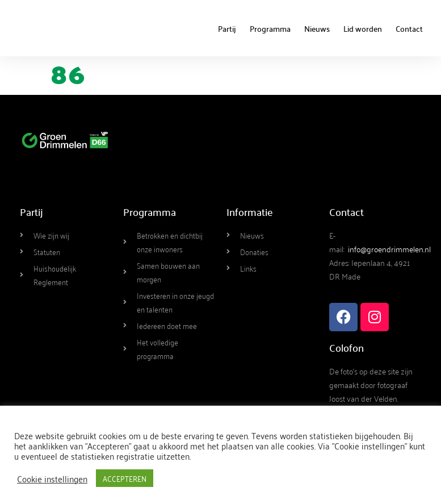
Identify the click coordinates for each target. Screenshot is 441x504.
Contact (409, 28)
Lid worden (363, 28)
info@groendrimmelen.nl (389, 249)
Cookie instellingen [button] (52, 478)
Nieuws (317, 28)
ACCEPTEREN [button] (125, 478)
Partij (227, 28)
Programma (270, 28)
